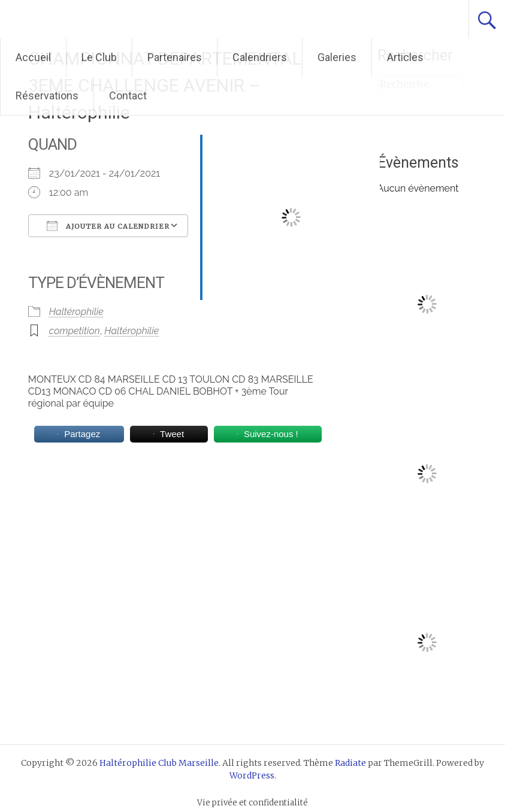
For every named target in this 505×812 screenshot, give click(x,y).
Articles (405, 57)
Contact (128, 96)
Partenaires (175, 57)
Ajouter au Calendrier (108, 226)
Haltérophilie (76, 312)
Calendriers (260, 57)
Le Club (99, 57)
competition (75, 331)
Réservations (47, 96)
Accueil (33, 57)
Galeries (337, 57)
